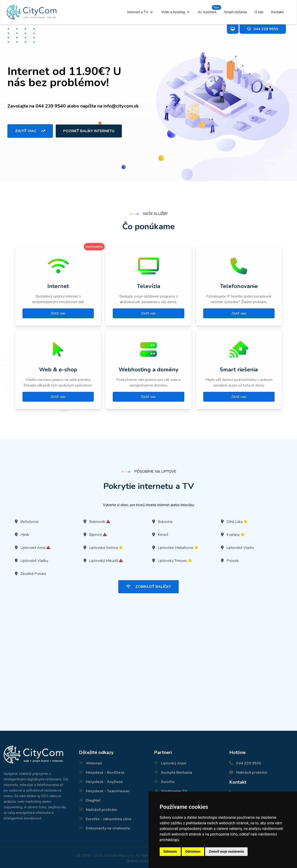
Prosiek (233, 561)
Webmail (94, 763)
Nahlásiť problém (101, 810)
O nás (259, 12)
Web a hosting (176, 12)
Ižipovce (96, 535)
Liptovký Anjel (174, 763)
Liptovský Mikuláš (104, 561)
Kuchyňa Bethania (177, 773)
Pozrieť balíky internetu (89, 131)
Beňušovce (29, 522)
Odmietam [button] (193, 852)
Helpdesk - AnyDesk (104, 782)
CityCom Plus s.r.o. (119, 855)
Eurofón (168, 782)
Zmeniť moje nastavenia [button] (226, 852)
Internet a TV (140, 12)
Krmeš (163, 535)
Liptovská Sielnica (103, 548)
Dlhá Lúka (234, 522)
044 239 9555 (249, 763)
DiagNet (93, 800)
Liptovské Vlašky (34, 561)
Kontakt (277, 12)
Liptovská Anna (33, 548)
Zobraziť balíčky (148, 587)
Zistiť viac (30, 131)
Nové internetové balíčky (4, 868)
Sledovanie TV (174, 791)
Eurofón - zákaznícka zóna (109, 819)
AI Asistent (207, 12)
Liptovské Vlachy (240, 548)
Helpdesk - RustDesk (105, 773)
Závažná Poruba (33, 574)
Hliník (25, 535)
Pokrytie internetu (1, 868)
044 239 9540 (51, 106)
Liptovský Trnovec (172, 561)
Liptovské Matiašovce (176, 548)
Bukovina (165, 522)
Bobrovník (97, 522)
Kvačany (233, 535)
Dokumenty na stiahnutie (108, 828)
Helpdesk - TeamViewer (108, 791)
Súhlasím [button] (170, 852)
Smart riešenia (235, 12)
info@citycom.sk (121, 106)
